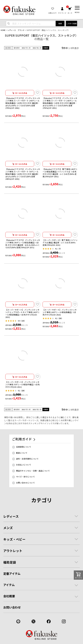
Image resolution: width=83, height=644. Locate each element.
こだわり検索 (71, 23)
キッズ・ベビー (14, 539)
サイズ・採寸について (25, 477)
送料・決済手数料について (27, 459)
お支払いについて (24, 465)
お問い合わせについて (25, 483)
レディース (11, 516)
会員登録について (24, 447)
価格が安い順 (26, 48)
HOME (3, 30)
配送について (22, 453)
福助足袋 (10, 562)
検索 (60, 23)
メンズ (8, 528)
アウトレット (13, 551)
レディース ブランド (16, 30)
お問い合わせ (12, 607)
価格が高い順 (37, 48)
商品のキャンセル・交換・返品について (33, 471)
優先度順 (17, 48)
